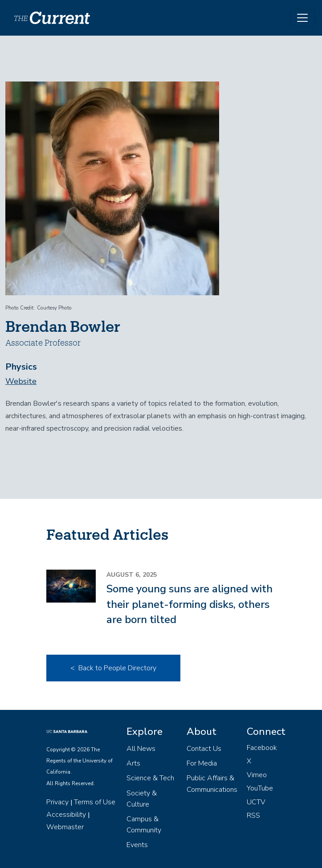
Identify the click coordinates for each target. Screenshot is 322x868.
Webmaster (65, 827)
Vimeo (257, 775)
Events (137, 845)
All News (141, 749)
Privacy (57, 802)
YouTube (260, 788)
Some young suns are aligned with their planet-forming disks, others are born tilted (190, 604)
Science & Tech (150, 778)
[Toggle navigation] (302, 18)
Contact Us (204, 749)
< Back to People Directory (113, 668)
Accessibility (66, 815)
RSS (253, 815)
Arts (133, 763)
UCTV (256, 802)
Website (21, 381)
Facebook (262, 748)
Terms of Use (95, 802)
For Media (202, 763)
